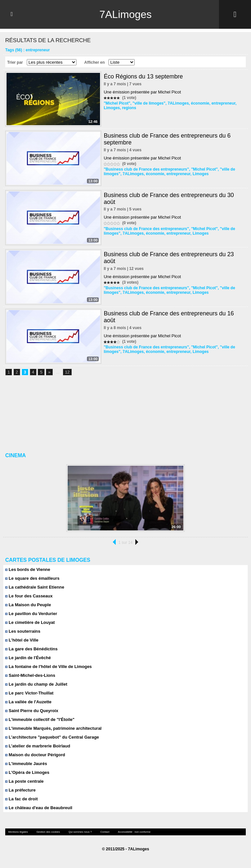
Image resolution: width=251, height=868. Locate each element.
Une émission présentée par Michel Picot (142, 92)
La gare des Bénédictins (31, 649)
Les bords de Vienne (28, 569)
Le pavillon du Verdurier (31, 614)
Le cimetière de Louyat (30, 622)
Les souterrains (23, 631)
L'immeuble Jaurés (26, 764)
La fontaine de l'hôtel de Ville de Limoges (49, 667)
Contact (105, 832)
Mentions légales (18, 832)
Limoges (112, 108)
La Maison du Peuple (28, 605)
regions (129, 108)
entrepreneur (223, 103)
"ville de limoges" (149, 103)
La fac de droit (21, 799)
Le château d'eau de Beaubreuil (39, 808)
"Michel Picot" (117, 103)
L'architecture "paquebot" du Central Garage (52, 737)
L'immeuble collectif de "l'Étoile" (40, 719)
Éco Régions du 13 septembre (143, 76)
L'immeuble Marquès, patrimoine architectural (53, 728)
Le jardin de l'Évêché (28, 658)
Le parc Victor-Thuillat (29, 693)
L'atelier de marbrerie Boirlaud (38, 746)
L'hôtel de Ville (22, 640)
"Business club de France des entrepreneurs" (146, 169)
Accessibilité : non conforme (134, 832)
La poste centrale (25, 781)
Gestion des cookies (48, 832)
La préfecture (20, 790)
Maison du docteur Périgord (35, 755)
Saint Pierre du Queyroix (32, 711)
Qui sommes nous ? (80, 832)
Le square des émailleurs (32, 578)
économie (200, 103)
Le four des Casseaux (29, 596)
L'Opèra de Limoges (27, 772)
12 (67, 372)
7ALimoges (125, 14)
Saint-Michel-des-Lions (30, 675)
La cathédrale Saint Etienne (35, 587)
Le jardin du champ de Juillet (36, 684)
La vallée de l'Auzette (28, 702)
